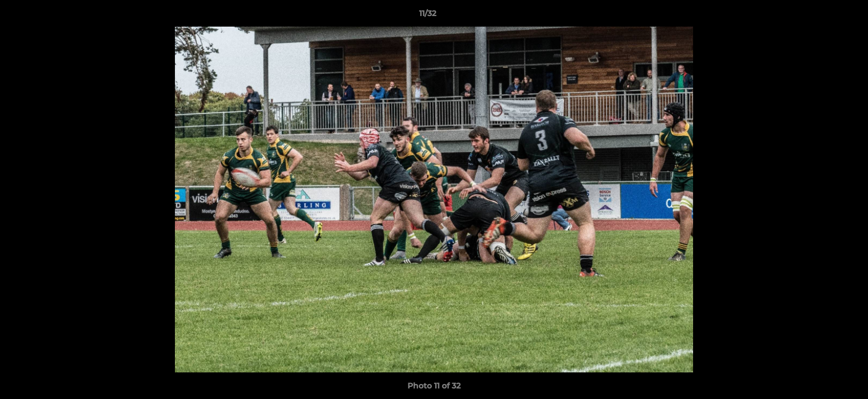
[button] (821, 16)
